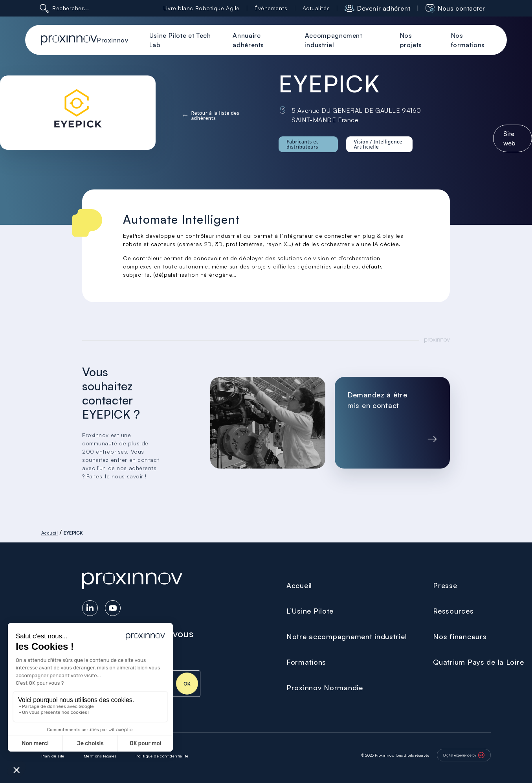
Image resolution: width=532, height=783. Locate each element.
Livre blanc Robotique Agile (202, 8)
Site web (509, 138)
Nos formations (468, 40)
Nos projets (411, 40)
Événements (271, 8)
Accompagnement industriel (334, 40)
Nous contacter (461, 8)
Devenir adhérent (384, 8)
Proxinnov (113, 40)
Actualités (316, 8)
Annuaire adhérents (248, 40)
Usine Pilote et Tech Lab (180, 40)
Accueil (50, 533)
